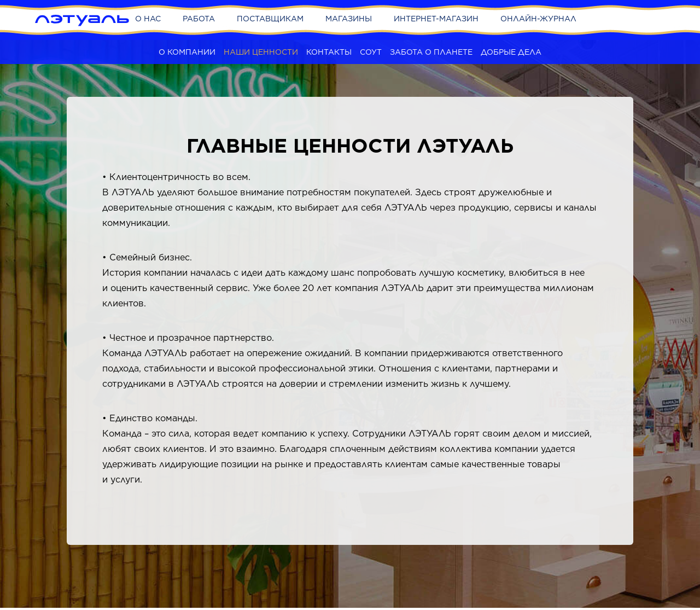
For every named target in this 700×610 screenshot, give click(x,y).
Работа (199, 19)
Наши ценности (261, 52)
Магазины (349, 19)
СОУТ (371, 52)
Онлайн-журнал (538, 19)
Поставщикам (270, 19)
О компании (187, 52)
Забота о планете (431, 52)
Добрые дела (511, 52)
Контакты (329, 52)
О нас (148, 19)
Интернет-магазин (436, 19)
